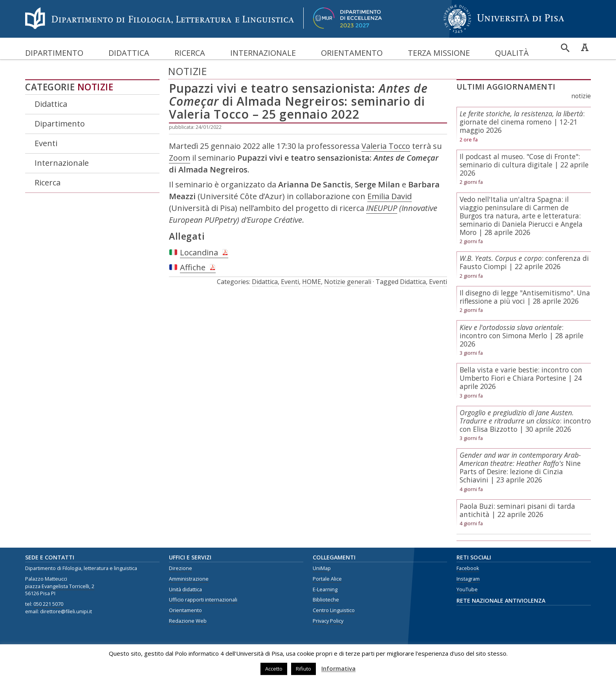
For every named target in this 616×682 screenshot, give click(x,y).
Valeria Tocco (386, 146)
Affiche (193, 267)
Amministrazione (189, 579)
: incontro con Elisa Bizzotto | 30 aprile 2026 (525, 421)
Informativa (338, 668)
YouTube (467, 589)
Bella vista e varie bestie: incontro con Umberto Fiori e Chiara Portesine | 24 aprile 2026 (521, 378)
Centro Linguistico (334, 610)
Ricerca (190, 53)
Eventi (46, 143)
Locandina (199, 252)
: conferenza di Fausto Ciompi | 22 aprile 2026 (524, 262)
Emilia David (390, 196)
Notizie (95, 87)
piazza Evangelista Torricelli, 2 (60, 586)
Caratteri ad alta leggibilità (585, 47)
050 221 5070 (48, 604)
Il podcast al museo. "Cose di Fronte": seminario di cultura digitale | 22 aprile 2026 (524, 165)
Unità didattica (185, 589)
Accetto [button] (274, 669)
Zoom (180, 158)
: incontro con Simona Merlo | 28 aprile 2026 (522, 335)
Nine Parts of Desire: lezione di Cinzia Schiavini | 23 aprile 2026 (520, 467)
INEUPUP (382, 208)
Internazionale (263, 53)
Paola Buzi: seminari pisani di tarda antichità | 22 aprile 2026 (517, 510)
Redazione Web (188, 621)
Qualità (512, 53)
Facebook (468, 568)
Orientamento (352, 53)
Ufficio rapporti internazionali (203, 600)
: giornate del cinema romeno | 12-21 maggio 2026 (522, 122)
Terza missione (439, 53)
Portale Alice (327, 579)
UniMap (322, 568)
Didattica (129, 53)
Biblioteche (326, 600)
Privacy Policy (328, 621)
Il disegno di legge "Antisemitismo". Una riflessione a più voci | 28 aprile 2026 (525, 297)
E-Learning (325, 589)
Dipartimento (54, 53)
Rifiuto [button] (303, 669)
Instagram (468, 579)
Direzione (181, 568)
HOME (312, 282)
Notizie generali (348, 282)
